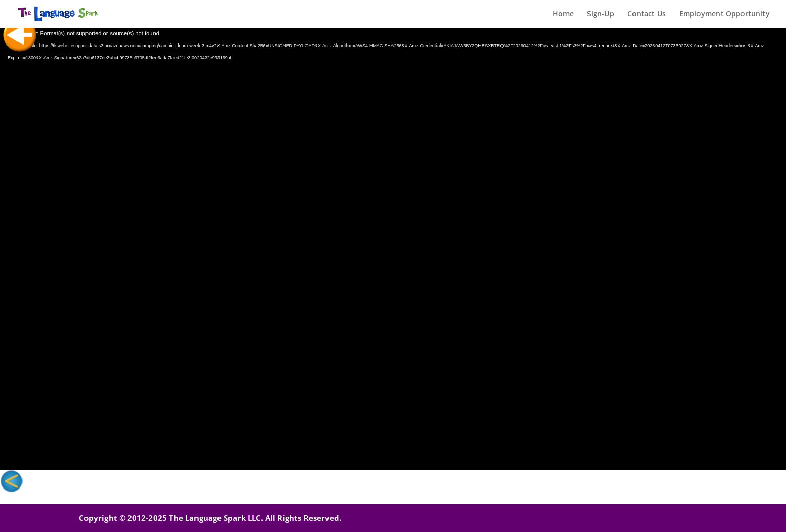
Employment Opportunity (724, 14)
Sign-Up (601, 14)
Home (563, 14)
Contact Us (647, 14)
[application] (393, 249)
